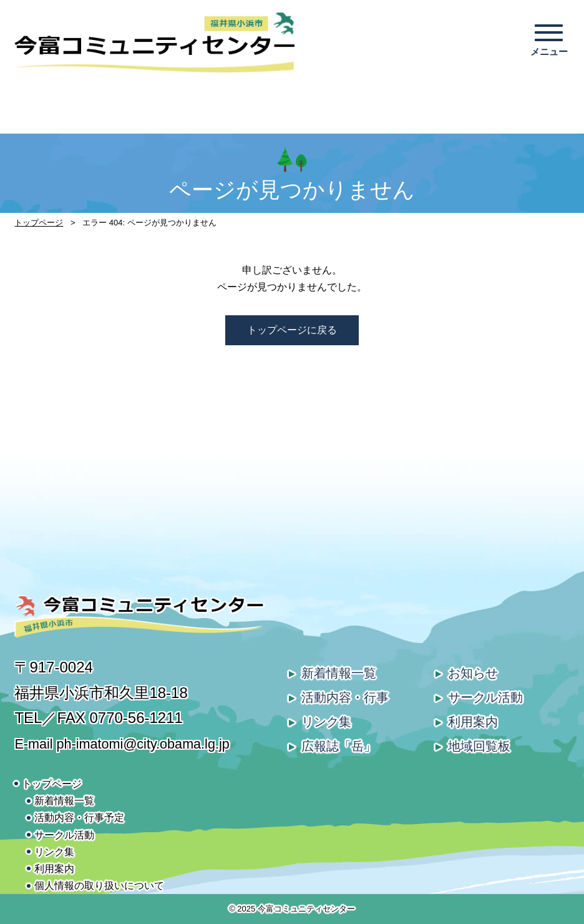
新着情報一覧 (339, 673)
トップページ (39, 223)
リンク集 (326, 722)
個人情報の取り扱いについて (99, 886)
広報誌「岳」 (339, 746)
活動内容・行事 (345, 697)
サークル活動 (485, 697)
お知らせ (473, 673)
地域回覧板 (479, 746)
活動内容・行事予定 (79, 818)
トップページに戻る (292, 330)
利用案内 (473, 722)
